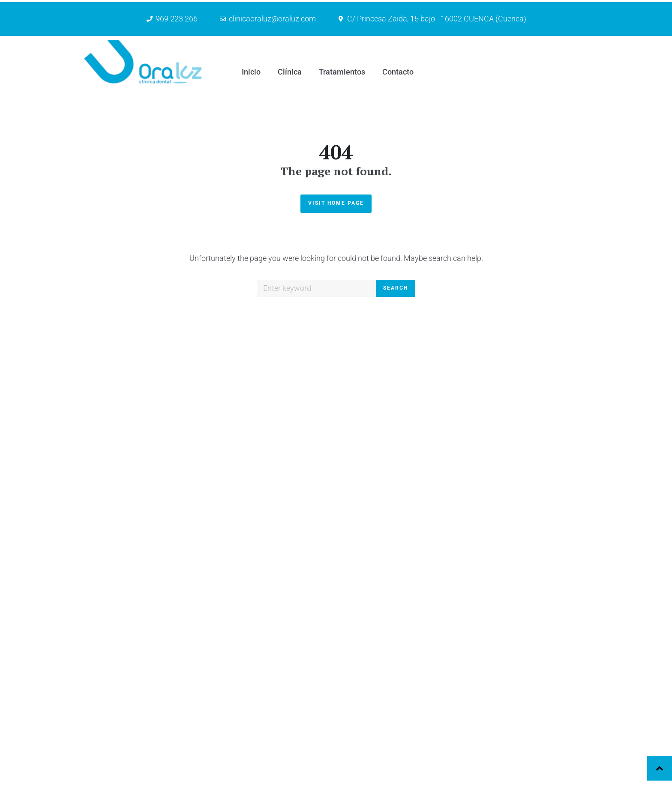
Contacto (442, 780)
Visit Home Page (336, 57)
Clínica (438, 748)
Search (396, 142)
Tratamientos (448, 764)
